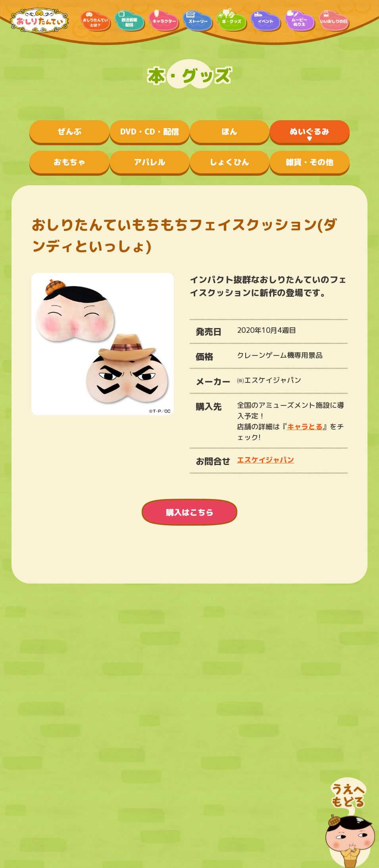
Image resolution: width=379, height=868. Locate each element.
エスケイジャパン (265, 460)
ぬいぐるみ (310, 131)
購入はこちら (190, 512)
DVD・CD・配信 (150, 131)
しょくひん (229, 162)
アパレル (150, 162)
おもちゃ (69, 162)
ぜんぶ (69, 131)
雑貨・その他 (310, 162)
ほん (229, 131)
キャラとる (305, 427)
